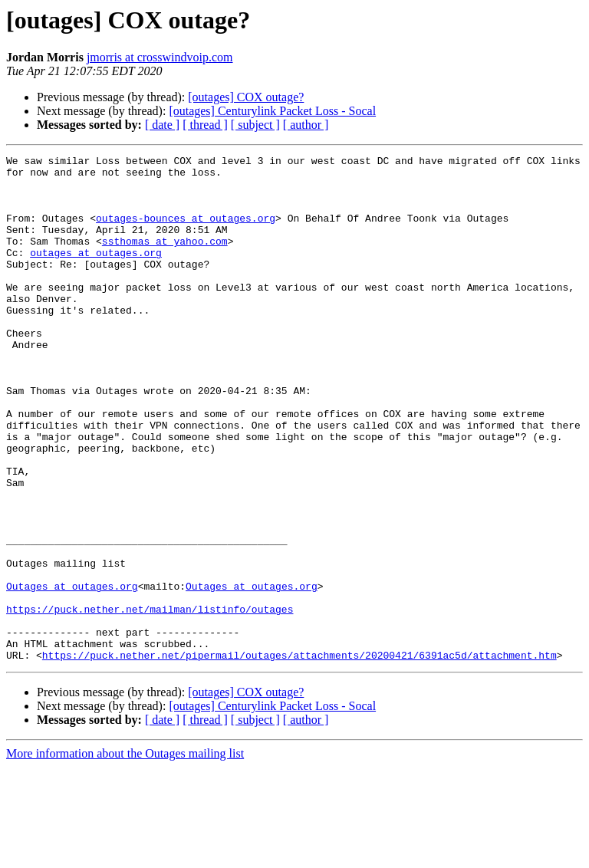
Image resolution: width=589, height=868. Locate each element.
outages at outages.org (96, 273)
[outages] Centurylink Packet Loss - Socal (272, 111)
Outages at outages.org (72, 673)
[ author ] (306, 125)
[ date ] (162, 125)
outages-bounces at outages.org (186, 232)
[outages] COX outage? (246, 97)
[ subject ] (255, 125)
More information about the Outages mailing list (125, 855)
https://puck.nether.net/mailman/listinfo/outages (150, 701)
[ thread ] (205, 125)
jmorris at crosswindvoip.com (160, 57)
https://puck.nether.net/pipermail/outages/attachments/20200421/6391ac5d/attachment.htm (299, 756)
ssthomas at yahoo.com (165, 259)
